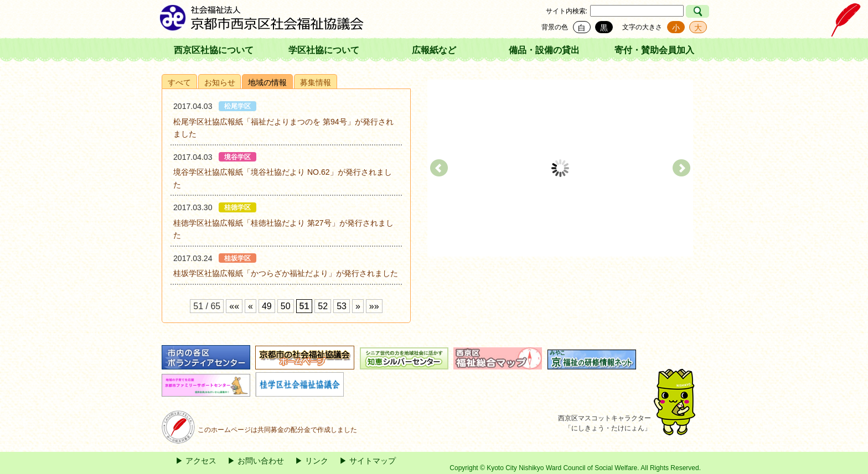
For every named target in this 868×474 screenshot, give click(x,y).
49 (267, 306)
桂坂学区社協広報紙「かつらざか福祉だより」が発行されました (286, 273)
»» (374, 306)
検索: (580, 11)
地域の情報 (267, 82)
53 (342, 306)
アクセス (201, 461)
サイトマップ (373, 461)
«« (234, 306)
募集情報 (316, 82)
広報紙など (434, 50)
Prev (439, 168)
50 (286, 306)
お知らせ (220, 82)
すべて (179, 82)
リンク (317, 461)
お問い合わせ (261, 461)
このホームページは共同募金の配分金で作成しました (259, 430)
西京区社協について (214, 50)
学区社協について (324, 50)
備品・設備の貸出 (544, 50)
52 (323, 306)
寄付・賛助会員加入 (654, 50)
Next (681, 168)
